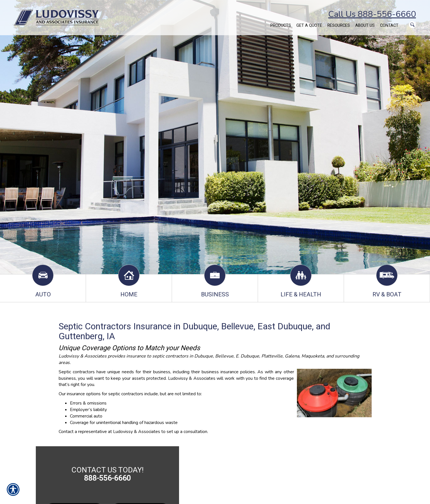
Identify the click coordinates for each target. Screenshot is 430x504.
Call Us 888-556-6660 (372, 14)
